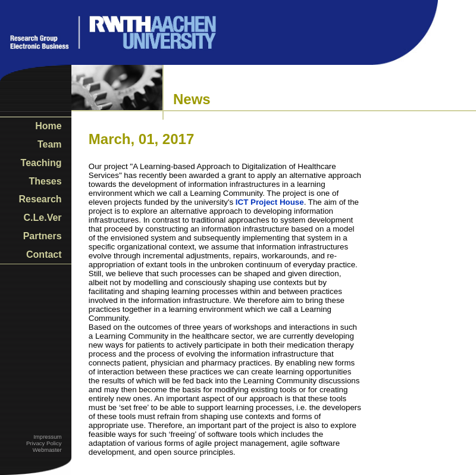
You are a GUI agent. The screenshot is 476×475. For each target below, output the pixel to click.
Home (48, 126)
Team (50, 144)
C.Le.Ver (43, 218)
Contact (44, 254)
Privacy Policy (44, 443)
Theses (45, 181)
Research (40, 199)
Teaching (41, 163)
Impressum (47, 437)
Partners (43, 236)
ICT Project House (270, 202)
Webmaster (47, 450)
